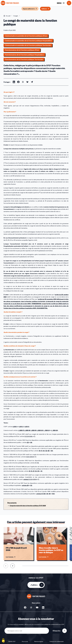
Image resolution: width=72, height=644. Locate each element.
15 (40, 451)
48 (48, 451)
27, (34, 471)
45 (50, 494)
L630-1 (15, 427)
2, (30, 479)
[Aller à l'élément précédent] (6, 566)
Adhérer (45, 9)
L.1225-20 (40, 430)
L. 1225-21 (46, 430)
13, (32, 471)
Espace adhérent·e (30, 9)
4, (29, 436)
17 (41, 451)
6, (32, 436)
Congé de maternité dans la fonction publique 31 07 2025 (28, 506)
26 (31, 442)
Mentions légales (39, 641)
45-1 (53, 494)
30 (47, 494)
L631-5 (27, 427)
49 (52, 451)
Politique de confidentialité (57, 641)
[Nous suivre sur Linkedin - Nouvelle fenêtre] (43, 608)
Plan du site (25, 641)
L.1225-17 (21, 430)
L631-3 (21, 427)
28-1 (45, 494)
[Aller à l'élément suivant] (13, 566)
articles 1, (26, 479)
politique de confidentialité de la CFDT (54, 624)
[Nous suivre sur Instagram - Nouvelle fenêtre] (31, 608)
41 (41, 471)
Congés (16, 16)
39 (38, 471)
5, (30, 436)
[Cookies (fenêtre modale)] (3, 641)
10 (30, 471)
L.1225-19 (33, 430)
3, (29, 457)
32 (46, 451)
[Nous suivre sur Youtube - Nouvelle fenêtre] (37, 608)
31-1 (44, 451)
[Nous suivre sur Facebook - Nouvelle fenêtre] (25, 608)
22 (28, 442)
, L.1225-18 (27, 430)
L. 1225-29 (54, 430)
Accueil (7, 16)
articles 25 (25, 485)
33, (36, 471)
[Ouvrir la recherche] (69, 3)
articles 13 (40, 494)
